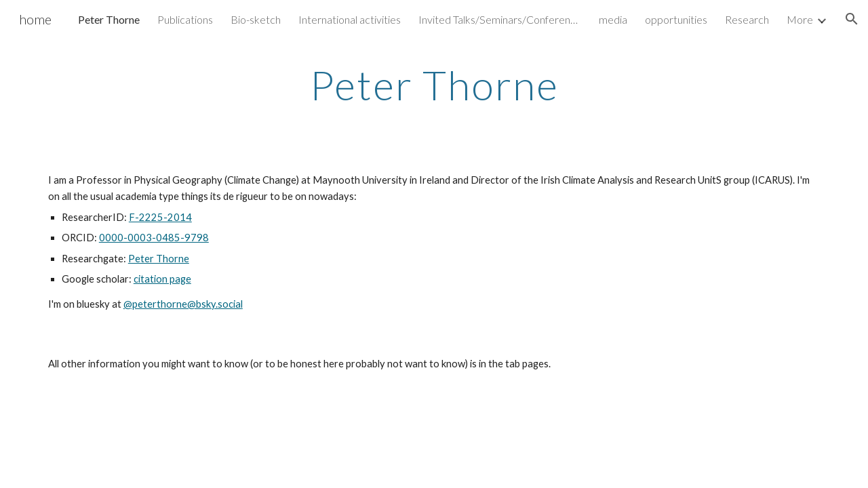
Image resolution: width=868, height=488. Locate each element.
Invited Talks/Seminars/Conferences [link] (500, 19)
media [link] (613, 19)
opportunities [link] (676, 19)
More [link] (800, 19)
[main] (434, 85)
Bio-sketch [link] (256, 19)
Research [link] (747, 19)
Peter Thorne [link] (109, 19)
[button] (852, 19)
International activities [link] (350, 19)
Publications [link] (185, 19)
